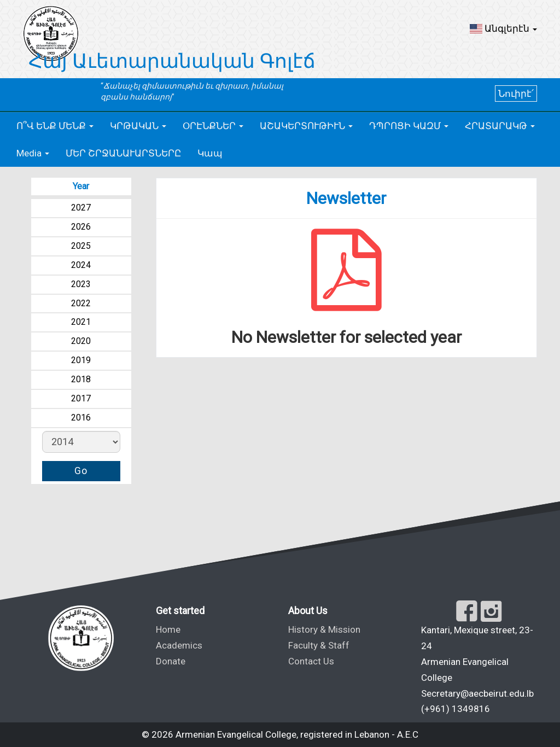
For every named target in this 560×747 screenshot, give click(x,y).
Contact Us (311, 661)
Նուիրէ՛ (516, 94)
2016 (81, 418)
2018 (81, 379)
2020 (81, 341)
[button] (503, 28)
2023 (81, 284)
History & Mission (324, 629)
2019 (81, 360)
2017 (81, 398)
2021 (81, 322)
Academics (179, 645)
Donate (171, 661)
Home (168, 629)
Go (81, 471)
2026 (81, 227)
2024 (81, 265)
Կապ (210, 153)
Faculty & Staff (319, 645)
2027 (81, 208)
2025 (81, 246)
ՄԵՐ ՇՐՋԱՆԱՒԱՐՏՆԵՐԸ (123, 153)
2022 (81, 303)
